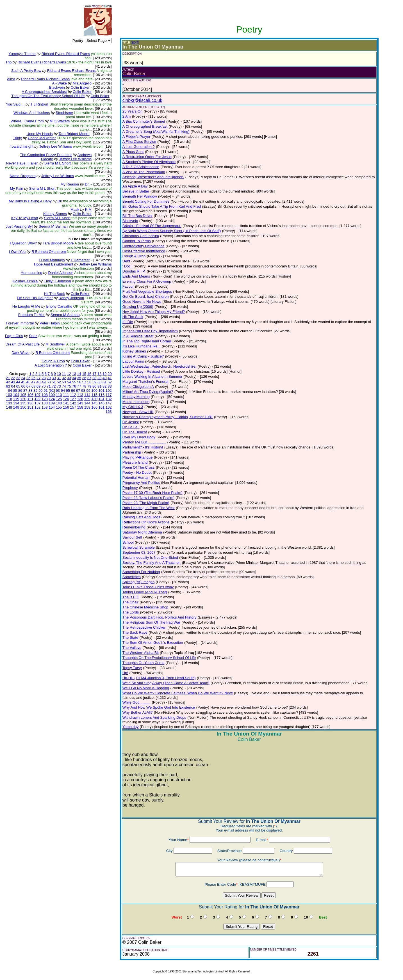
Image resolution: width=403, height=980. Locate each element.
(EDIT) (135, 43)
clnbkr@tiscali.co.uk (142, 100)
